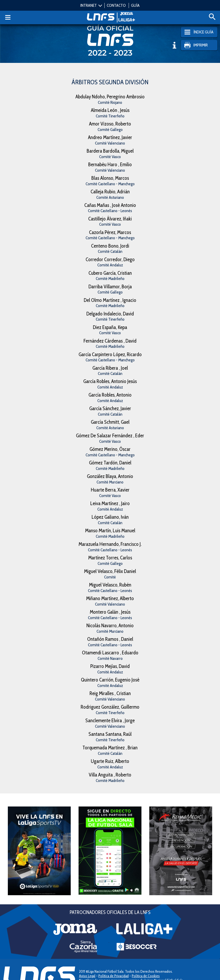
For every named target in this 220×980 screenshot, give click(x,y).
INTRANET (89, 5)
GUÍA (135, 5)
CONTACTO (116, 5)
